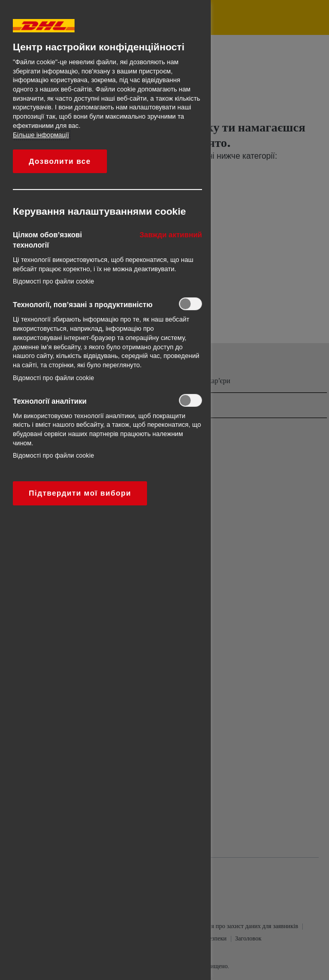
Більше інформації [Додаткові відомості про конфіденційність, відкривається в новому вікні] (41, 135)
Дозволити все (60, 161)
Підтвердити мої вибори (80, 493)
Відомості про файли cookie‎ (53, 281)
